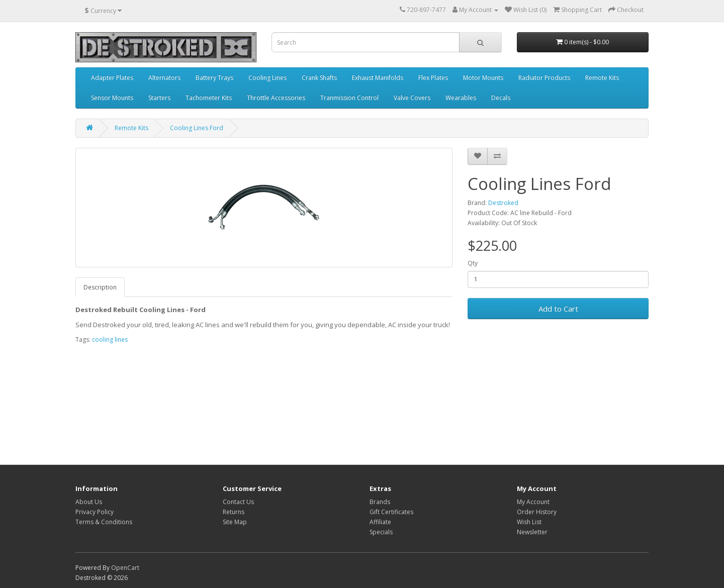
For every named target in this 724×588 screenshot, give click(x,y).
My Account (533, 502)
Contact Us (238, 502)
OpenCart (125, 568)
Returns (234, 512)
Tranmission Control (349, 98)
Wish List (529, 522)
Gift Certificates (391, 512)
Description (100, 287)
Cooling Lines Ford (197, 128)
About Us (89, 502)
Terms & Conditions (104, 522)
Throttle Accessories (276, 98)
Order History (537, 512)
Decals (501, 98)
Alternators (164, 78)
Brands (380, 502)
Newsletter (532, 532)
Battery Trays (214, 78)
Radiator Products (544, 78)
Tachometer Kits (209, 98)
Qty (473, 263)
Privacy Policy (95, 512)
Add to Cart (558, 309)
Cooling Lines (267, 78)
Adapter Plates (112, 78)
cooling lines (110, 339)
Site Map (235, 522)
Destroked (503, 203)
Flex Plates (433, 78)
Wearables (461, 98)
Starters (159, 98)
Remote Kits (602, 78)
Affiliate (380, 522)
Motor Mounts (483, 78)
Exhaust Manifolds (378, 78)
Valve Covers (412, 98)
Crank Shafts (319, 78)
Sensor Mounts (112, 98)
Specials (381, 532)
